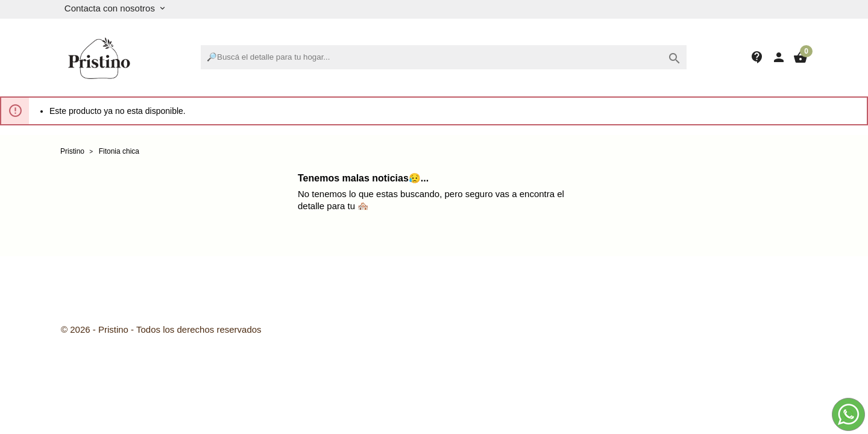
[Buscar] (444, 57)
